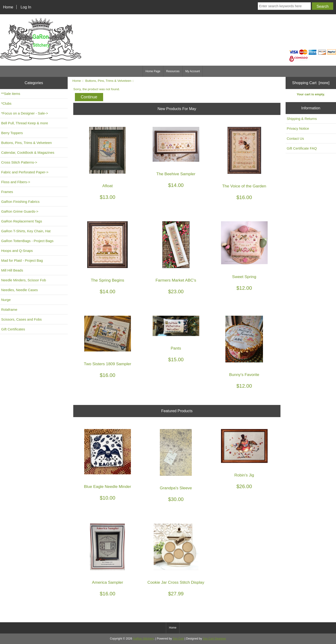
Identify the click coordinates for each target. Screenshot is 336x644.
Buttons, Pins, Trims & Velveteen (108, 81)
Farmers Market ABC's (176, 280)
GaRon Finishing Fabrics (20, 202)
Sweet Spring (244, 277)
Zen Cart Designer (214, 639)
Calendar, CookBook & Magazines (28, 152)
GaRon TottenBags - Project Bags (27, 241)
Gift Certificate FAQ (302, 148)
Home (8, 7)
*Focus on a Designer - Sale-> (25, 113)
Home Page (153, 71)
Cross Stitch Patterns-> (19, 162)
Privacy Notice (298, 128)
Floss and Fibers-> (16, 182)
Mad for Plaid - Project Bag (22, 260)
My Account (192, 71)
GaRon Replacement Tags (22, 221)
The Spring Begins (107, 280)
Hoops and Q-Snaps (17, 251)
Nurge (6, 300)
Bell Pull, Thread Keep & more (25, 123)
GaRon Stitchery (143, 639)
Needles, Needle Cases (19, 290)
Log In (26, 7)
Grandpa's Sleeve (176, 488)
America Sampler (107, 582)
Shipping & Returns (302, 119)
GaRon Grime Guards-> (20, 211)
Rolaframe (9, 309)
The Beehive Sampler (176, 174)
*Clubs (6, 103)
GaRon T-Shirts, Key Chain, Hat (26, 231)
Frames (7, 192)
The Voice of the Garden (244, 186)
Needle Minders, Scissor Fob (24, 280)
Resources (173, 71)
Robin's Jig (244, 475)
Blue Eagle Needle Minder (108, 487)
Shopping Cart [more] (311, 83)
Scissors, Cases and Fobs (21, 319)
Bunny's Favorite (244, 375)
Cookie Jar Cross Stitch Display (176, 582)
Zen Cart (178, 639)
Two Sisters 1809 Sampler (107, 364)
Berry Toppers (12, 133)
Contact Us (295, 138)
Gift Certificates (13, 329)
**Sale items (11, 94)
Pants (176, 348)
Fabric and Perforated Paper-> (25, 172)
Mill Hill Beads (12, 270)
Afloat (108, 186)
